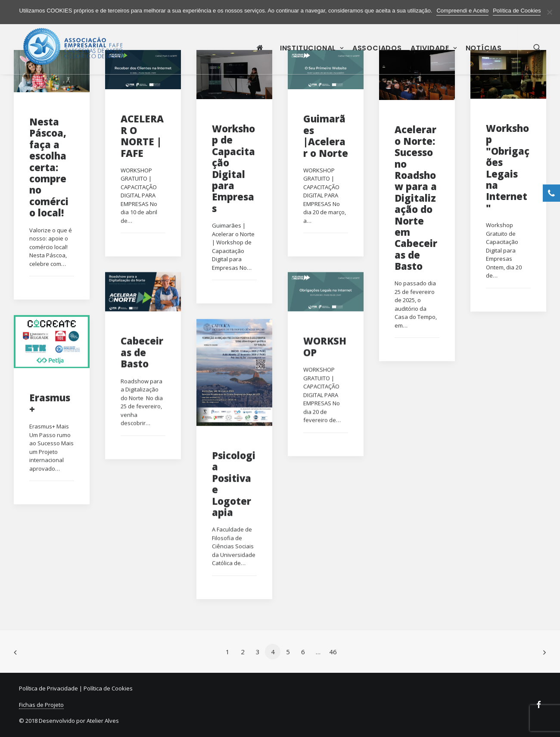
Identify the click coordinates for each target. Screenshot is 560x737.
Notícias (484, 53)
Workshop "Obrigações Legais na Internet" (508, 168)
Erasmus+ (50, 403)
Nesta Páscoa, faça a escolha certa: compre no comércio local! (49, 167)
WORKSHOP (325, 346)
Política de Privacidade (48, 688)
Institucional (312, 53)
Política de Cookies (108, 688)
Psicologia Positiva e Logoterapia (234, 484)
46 (333, 652)
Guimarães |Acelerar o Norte (326, 136)
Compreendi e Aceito (462, 11)
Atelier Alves (103, 721)
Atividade (434, 53)
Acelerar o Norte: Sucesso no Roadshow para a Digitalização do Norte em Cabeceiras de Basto (416, 198)
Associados (377, 53)
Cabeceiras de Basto (142, 352)
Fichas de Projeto (41, 705)
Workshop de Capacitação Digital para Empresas (233, 168)
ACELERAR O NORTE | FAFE (142, 136)
